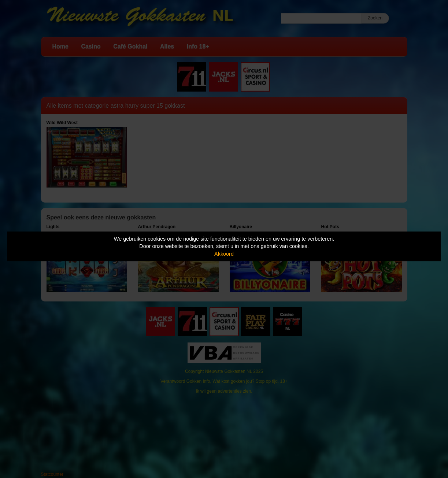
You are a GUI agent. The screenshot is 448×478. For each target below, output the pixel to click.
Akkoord (224, 254)
